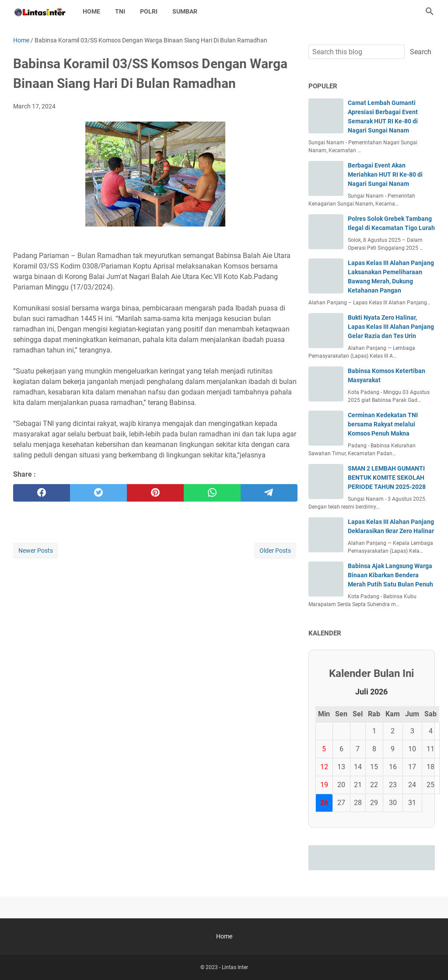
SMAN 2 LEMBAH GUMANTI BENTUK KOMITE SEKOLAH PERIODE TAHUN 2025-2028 (387, 478)
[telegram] (269, 493)
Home (91, 11)
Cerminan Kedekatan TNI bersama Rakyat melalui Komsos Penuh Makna (383, 424)
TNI (120, 11)
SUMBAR (185, 11)
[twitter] (98, 493)
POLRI (149, 11)
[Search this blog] (430, 11)
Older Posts (275, 551)
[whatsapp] (212, 493)
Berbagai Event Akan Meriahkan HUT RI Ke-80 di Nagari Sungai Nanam (385, 174)
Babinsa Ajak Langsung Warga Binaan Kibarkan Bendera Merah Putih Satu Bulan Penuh (390, 575)
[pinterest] (155, 493)
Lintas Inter (235, 967)
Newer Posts (36, 551)
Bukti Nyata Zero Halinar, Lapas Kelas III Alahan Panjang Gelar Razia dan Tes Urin (391, 327)
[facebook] (42, 493)
